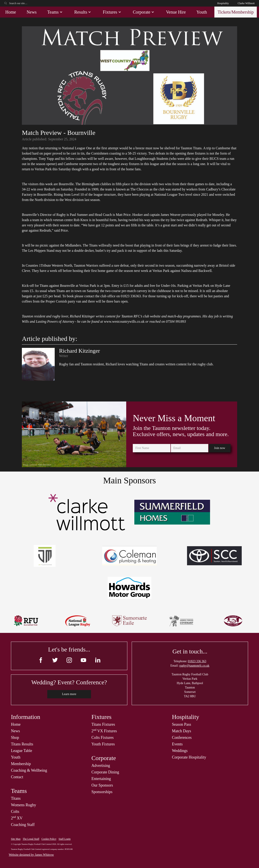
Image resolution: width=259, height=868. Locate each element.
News (32, 12)
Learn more (69, 694)
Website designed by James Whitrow (31, 855)
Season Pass (182, 724)
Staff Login (65, 839)
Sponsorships (102, 792)
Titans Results (22, 744)
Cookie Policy (49, 839)
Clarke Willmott (246, 3)
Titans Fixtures (103, 724)
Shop (15, 738)
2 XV (17, 818)
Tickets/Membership (236, 12)
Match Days (181, 731)
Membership (21, 764)
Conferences (182, 738)
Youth (202, 12)
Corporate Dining (105, 772)
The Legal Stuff (31, 839)
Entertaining (101, 779)
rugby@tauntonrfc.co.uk (194, 666)
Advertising (101, 766)
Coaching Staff (23, 825)
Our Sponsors (102, 785)
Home (11, 12)
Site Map (16, 839)
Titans (16, 798)
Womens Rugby (24, 805)
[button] (55, 12)
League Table (22, 751)
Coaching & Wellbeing (29, 770)
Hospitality (223, 3)
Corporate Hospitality (189, 757)
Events (177, 744)
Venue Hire (176, 12)
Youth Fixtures (103, 744)
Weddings (180, 751)
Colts (15, 812)
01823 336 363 (197, 661)
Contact (17, 777)
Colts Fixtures (103, 738)
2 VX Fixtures (104, 731)
